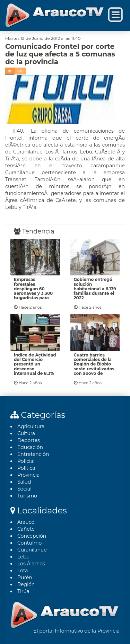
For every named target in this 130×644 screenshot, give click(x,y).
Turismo (27, 496)
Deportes (29, 440)
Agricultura (31, 426)
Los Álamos (31, 564)
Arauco (26, 522)
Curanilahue (32, 550)
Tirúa (23, 591)
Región (26, 584)
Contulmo (29, 543)
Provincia (28, 475)
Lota (23, 571)
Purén (25, 577)
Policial (26, 461)
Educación (30, 447)
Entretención (33, 454)
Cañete (26, 529)
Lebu (24, 557)
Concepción (32, 536)
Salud (24, 482)
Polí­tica (26, 468)
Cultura (26, 433)
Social (24, 489)
